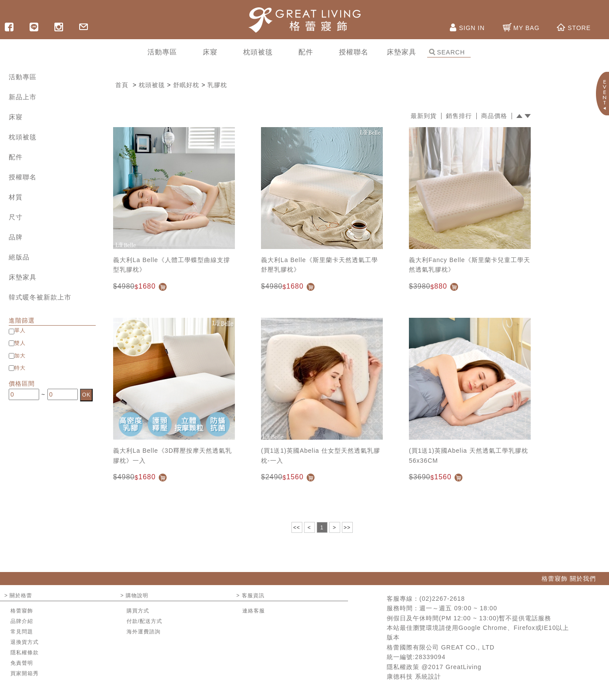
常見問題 (22, 632)
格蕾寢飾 (22, 611)
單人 (20, 330)
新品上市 (23, 97)
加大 (20, 356)
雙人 (20, 343)
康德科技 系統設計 (414, 676)
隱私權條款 (25, 653)
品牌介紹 (22, 621)
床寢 (16, 117)
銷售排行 (459, 116)
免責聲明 (22, 663)
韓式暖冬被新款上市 (40, 297)
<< (297, 528)
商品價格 (494, 116)
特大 (20, 368)
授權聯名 (23, 177)
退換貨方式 (25, 642)
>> (347, 528)
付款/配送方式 (144, 621)
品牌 (16, 237)
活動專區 (23, 77)
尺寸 (16, 217)
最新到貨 (424, 116)
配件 (16, 157)
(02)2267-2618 (442, 599)
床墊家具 (23, 277)
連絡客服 (254, 611)
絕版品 (19, 257)
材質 (16, 197)
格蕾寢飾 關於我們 (569, 579)
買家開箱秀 (25, 673)
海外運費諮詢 (144, 632)
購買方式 (138, 611)
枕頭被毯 (23, 137)
